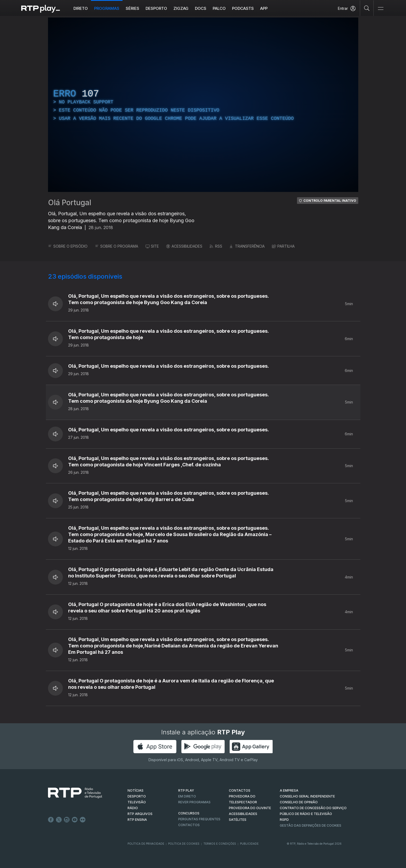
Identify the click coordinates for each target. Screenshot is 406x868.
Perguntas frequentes (199, 819)
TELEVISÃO (137, 802)
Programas (107, 8)
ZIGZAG (181, 8)
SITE (152, 246)
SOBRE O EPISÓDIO (68, 246)
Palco (219, 8)
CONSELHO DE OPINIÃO (299, 802)
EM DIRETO (187, 796)
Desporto (156, 8)
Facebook (51, 820)
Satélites (238, 820)
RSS (216, 246)
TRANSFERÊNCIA (247, 246)
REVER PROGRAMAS (194, 802)
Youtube (75, 820)
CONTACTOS (240, 790)
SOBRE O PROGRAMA (117, 246)
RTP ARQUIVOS (140, 814)
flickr (83, 820)
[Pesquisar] (367, 8)
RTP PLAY (186, 790)
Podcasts (243, 8)
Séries (132, 8)
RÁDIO (133, 808)
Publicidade (249, 844)
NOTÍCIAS (136, 790)
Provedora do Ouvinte (250, 808)
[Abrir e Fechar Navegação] (381, 9)
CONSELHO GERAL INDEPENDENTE (307, 796)
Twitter (59, 820)
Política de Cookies (184, 844)
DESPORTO (137, 796)
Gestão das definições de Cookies (311, 825)
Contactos (189, 825)
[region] (203, 105)
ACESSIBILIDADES (184, 246)
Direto (81, 8)
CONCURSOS (189, 813)
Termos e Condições (220, 844)
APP (264, 8)
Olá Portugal (70, 203)
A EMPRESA (289, 790)
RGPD (284, 820)
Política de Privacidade (146, 844)
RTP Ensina (137, 820)
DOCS (201, 8)
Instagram (67, 820)
